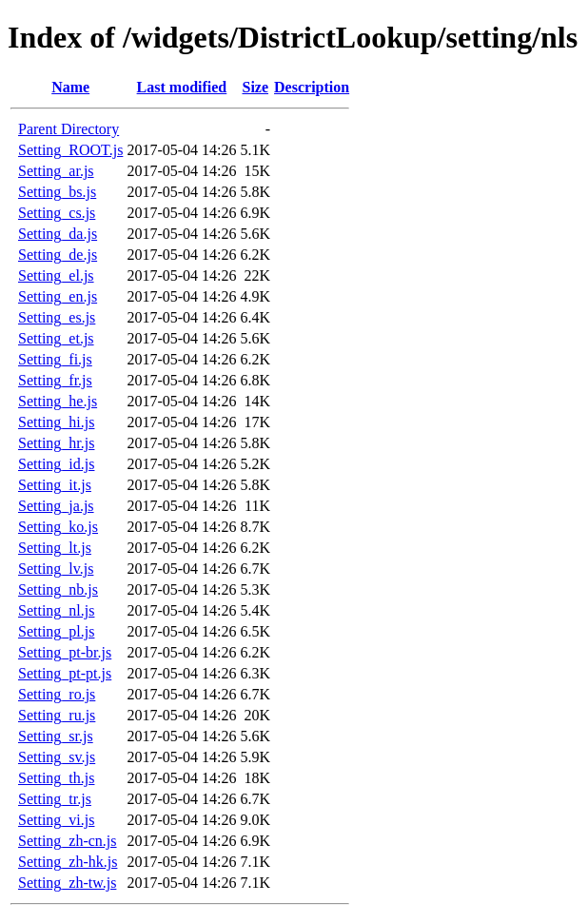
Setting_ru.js (57, 715)
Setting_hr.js (56, 443)
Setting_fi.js (55, 359)
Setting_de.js (58, 255)
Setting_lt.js (55, 548)
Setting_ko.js (58, 527)
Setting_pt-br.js (65, 652)
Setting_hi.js (56, 422)
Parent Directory (69, 129)
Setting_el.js (56, 275)
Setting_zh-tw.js (67, 883)
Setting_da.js (58, 234)
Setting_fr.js (55, 380)
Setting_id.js (56, 464)
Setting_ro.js (57, 694)
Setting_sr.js (56, 736)
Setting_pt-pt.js (65, 673)
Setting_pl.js (56, 631)
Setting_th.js (56, 778)
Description (312, 87)
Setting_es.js (57, 317)
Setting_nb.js (58, 589)
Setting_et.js (56, 338)
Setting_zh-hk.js (68, 862)
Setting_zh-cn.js (68, 841)
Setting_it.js (55, 485)
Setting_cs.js (57, 213)
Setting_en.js (58, 296)
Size (255, 87)
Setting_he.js (58, 401)
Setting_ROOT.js (70, 150)
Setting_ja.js (56, 506)
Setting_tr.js (55, 799)
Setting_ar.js (56, 171)
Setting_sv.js (57, 757)
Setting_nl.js (56, 610)
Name (70, 87)
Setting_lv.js (56, 569)
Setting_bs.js (57, 192)
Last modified (182, 87)
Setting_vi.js (56, 820)
